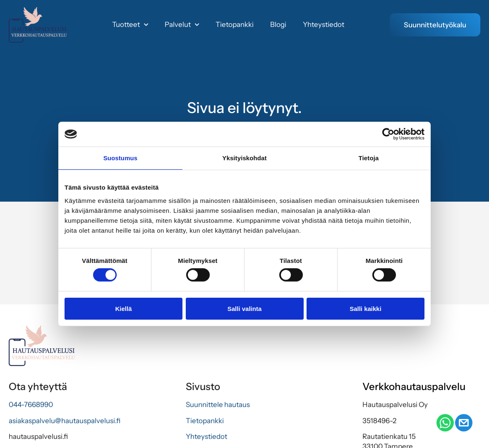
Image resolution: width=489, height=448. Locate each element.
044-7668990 (31, 405)
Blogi (278, 24)
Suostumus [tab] (121, 158)
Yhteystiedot (324, 24)
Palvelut (182, 25)
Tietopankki (235, 24)
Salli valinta (245, 309)
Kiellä (123, 309)
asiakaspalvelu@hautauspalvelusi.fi (65, 421)
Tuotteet (130, 25)
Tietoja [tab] (369, 158)
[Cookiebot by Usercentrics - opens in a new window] (388, 134)
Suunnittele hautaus (218, 405)
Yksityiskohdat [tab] (244, 158)
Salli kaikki (366, 309)
